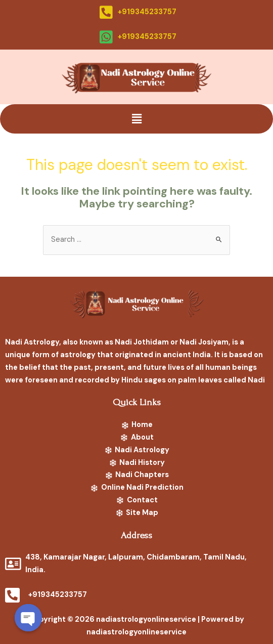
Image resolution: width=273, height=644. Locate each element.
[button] (136, 119)
